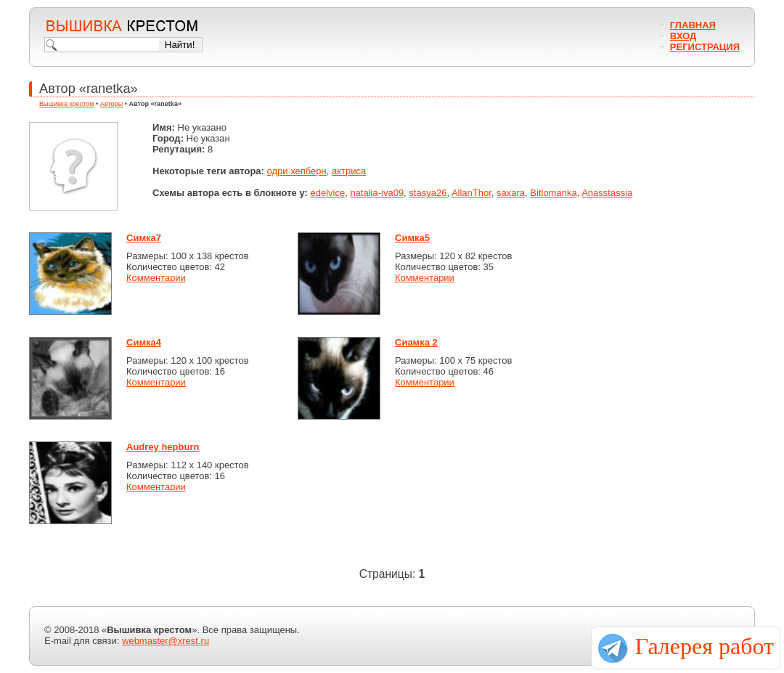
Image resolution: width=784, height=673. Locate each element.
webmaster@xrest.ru (166, 641)
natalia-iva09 (377, 193)
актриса (349, 171)
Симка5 (412, 238)
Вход (683, 36)
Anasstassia (607, 193)
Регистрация (705, 47)
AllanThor (471, 193)
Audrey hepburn (163, 447)
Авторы (111, 104)
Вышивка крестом (67, 104)
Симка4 (144, 342)
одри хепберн (297, 171)
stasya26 (428, 193)
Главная (693, 25)
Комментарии (156, 278)
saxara (511, 193)
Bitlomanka (553, 193)
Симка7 (144, 238)
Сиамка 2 (416, 342)
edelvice (327, 193)
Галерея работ (705, 646)
